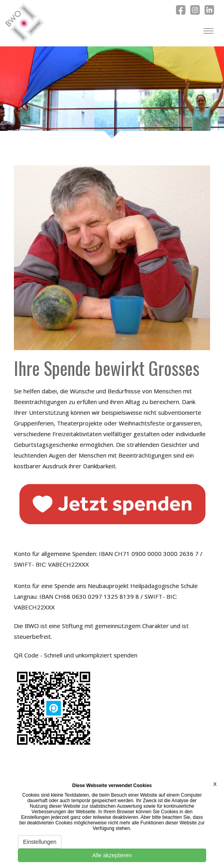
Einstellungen (40, 842)
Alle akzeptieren (112, 855)
